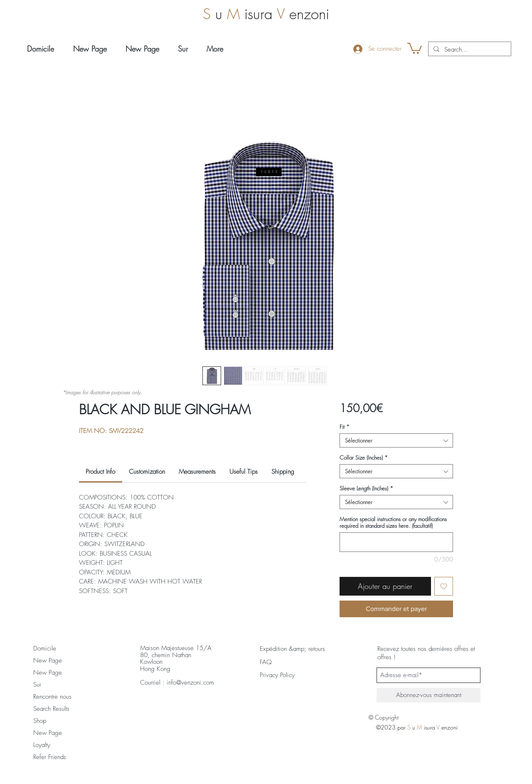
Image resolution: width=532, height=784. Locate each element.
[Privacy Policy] (286, 675)
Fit (345, 427)
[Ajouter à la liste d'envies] (444, 586)
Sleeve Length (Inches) (366, 488)
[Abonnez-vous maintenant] (429, 695)
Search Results (51, 709)
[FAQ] (266, 662)
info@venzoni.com (190, 683)
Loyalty (42, 745)
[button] (415, 48)
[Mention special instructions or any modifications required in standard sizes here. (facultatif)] (396, 542)
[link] (100, 472)
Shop (40, 721)
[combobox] (396, 440)
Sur (37, 685)
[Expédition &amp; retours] (292, 649)
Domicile (45, 648)
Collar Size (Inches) (364, 458)
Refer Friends (50, 757)
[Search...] (469, 50)
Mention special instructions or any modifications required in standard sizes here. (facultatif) (393, 522)
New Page (48, 660)
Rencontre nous (52, 697)
